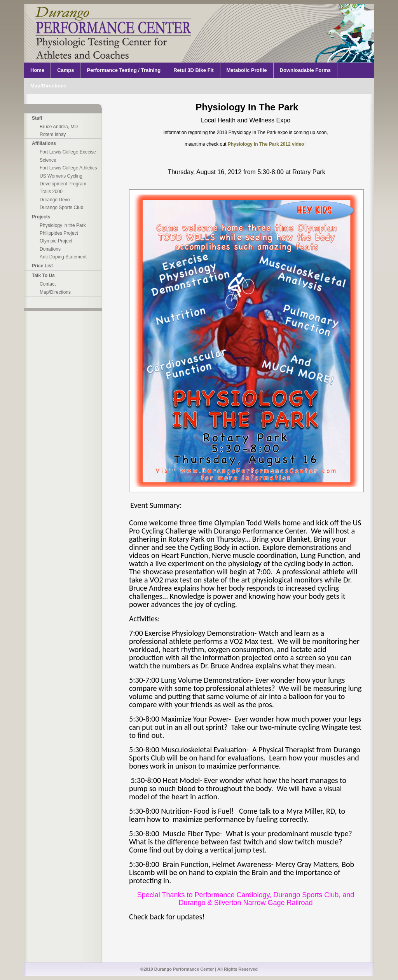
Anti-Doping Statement (63, 257)
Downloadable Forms (305, 70)
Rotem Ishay (53, 134)
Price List (42, 266)
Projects (41, 217)
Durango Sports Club (61, 208)
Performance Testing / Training (124, 70)
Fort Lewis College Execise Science (68, 156)
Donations (50, 249)
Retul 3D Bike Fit (193, 70)
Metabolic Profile (247, 70)
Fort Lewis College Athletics (68, 168)
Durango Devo (55, 200)
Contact (48, 284)
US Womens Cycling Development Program (63, 180)
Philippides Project (59, 233)
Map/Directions (48, 86)
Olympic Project (56, 241)
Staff (37, 118)
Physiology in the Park (63, 225)
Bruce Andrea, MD (59, 127)
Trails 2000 (51, 192)
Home (37, 70)
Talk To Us (43, 276)
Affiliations (44, 143)
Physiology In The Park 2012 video (267, 144)
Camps (65, 70)
